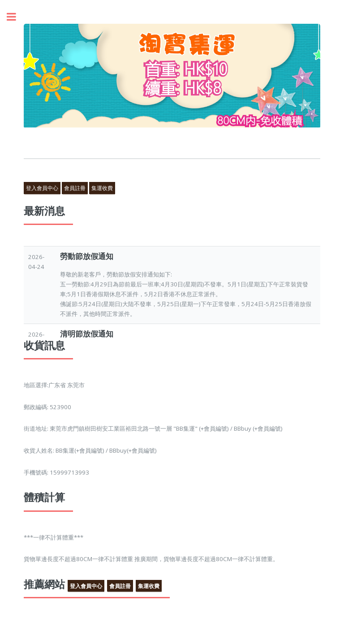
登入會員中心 (42, 188)
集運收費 (102, 188)
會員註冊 (75, 188)
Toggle (16, 17)
